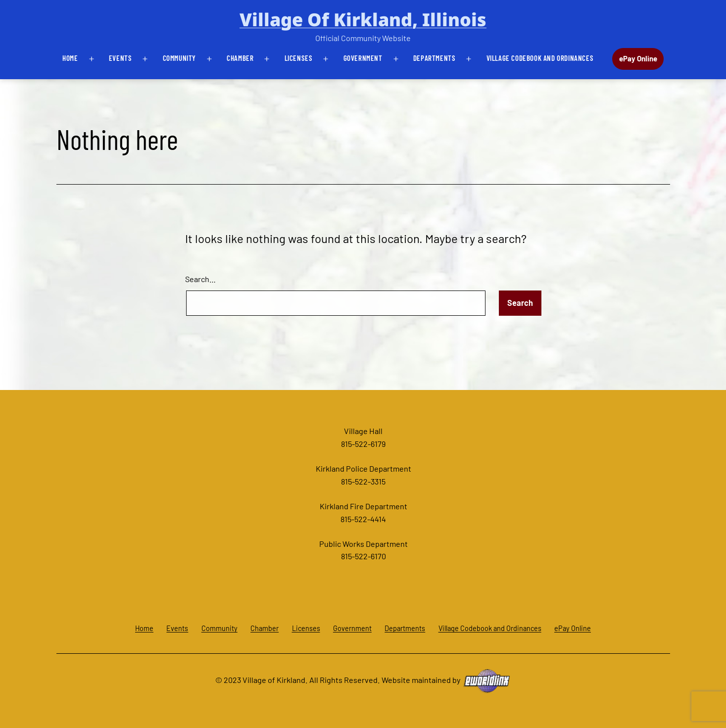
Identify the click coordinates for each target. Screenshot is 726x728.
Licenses (299, 58)
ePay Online (638, 58)
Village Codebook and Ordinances (540, 58)
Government (363, 58)
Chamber (240, 58)
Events (121, 58)
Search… (200, 279)
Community (179, 58)
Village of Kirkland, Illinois (363, 20)
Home (70, 58)
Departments (435, 58)
